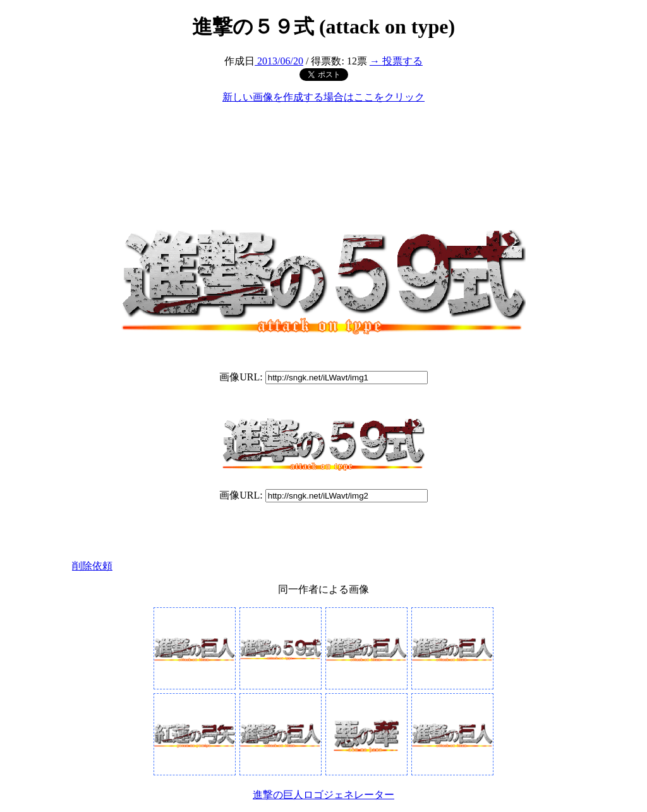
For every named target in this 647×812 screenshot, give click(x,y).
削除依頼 (92, 566)
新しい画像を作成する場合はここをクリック (323, 97)
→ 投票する (396, 61)
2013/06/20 (279, 61)
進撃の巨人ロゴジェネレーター (323, 795)
